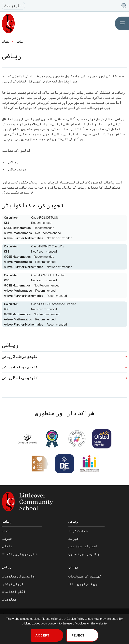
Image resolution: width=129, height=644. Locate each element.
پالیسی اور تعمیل (86, 554)
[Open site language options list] (13, 6)
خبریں (10, 539)
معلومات (12, 600)
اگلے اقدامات (17, 592)
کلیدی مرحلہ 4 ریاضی (64, 367)
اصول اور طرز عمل (86, 546)
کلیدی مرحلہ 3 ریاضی (64, 357)
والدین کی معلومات (21, 576)
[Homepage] (7, 23)
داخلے (10, 546)
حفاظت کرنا (81, 531)
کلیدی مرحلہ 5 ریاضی (64, 378)
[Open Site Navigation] (122, 23)
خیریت (76, 539)
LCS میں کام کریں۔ (87, 584)
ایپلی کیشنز (15, 584)
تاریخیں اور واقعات (22, 554)
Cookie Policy (76, 619)
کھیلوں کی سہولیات (88, 576)
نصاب (8, 42)
